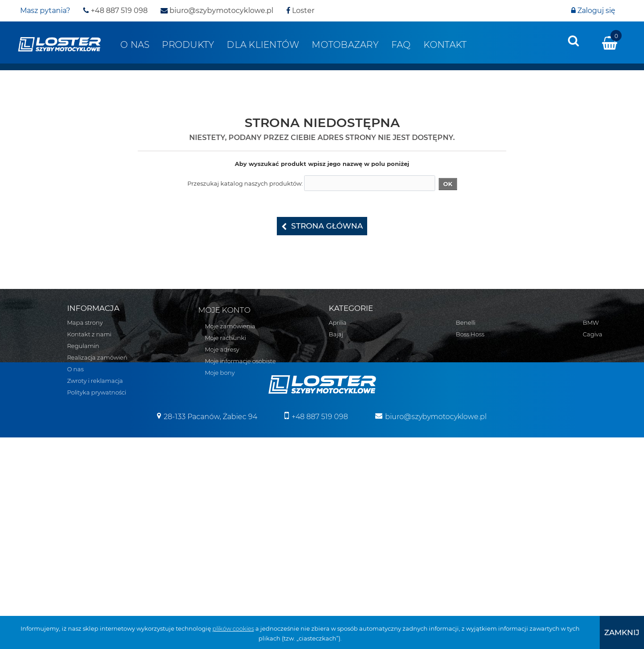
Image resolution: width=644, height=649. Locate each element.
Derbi (337, 404)
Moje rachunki (225, 338)
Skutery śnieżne (479, 381)
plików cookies (233, 628)
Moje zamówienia (230, 326)
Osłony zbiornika (480, 485)
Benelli (339, 346)
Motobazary (345, 45)
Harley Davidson (352, 427)
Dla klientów (263, 45)
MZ (333, 520)
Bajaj (336, 334)
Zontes (466, 357)
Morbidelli (343, 509)
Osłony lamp (474, 474)
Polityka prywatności (97, 392)
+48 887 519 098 (115, 11)
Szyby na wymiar (480, 532)
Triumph (341, 555)
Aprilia (338, 322)
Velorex (466, 322)
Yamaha (468, 346)
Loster (300, 11)
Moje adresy (222, 349)
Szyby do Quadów (482, 520)
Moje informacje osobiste (240, 361)
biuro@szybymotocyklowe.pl (217, 11)
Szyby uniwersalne (483, 497)
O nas (135, 45)
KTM (335, 485)
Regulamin (83, 346)
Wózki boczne (476, 543)
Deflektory (471, 439)
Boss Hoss (343, 357)
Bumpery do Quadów (487, 404)
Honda (339, 439)
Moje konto (224, 310)
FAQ (401, 45)
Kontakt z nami (89, 334)
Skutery (467, 369)
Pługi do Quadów (481, 392)
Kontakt (445, 45)
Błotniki (467, 427)
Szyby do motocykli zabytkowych (503, 509)
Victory (466, 334)
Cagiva (339, 381)
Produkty (188, 45)
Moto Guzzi (345, 497)
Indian (338, 462)
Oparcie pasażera (481, 450)
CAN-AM (341, 392)
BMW (337, 369)
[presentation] (573, 41)
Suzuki (339, 543)
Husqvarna (345, 450)
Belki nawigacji (477, 416)
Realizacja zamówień (97, 357)
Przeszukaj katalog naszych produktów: (245, 183)
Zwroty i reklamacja (95, 381)
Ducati (338, 416)
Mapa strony (85, 322)
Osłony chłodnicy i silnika (491, 462)
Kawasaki (342, 474)
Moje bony (220, 373)
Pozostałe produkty (484, 555)
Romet (339, 532)
